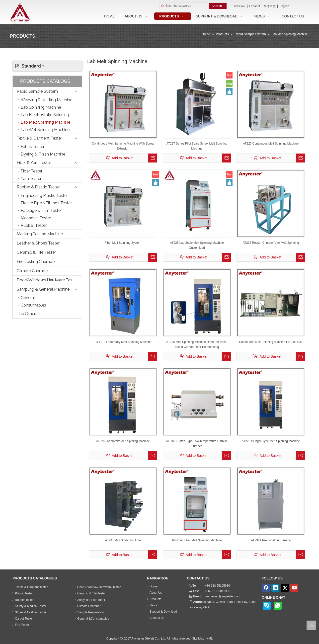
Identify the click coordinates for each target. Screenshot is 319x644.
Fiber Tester (32, 171)
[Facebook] (266, 588)
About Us (156, 593)
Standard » (30, 66)
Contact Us (157, 618)
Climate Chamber (33, 271)
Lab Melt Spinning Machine (45, 122)
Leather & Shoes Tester (38, 243)
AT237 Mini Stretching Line (123, 540)
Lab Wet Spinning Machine (45, 130)
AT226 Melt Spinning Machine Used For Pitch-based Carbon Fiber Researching (197, 344)
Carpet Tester (24, 619)
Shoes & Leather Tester (31, 612)
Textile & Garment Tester (39, 138)
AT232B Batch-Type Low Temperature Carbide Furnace (197, 444)
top (311, 625)
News (153, 605)
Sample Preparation (90, 612)
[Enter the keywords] (187, 6)
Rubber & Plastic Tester (38, 187)
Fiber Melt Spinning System (123, 243)
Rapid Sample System (37, 91)
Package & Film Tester (41, 210)
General (28, 298)
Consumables (33, 305)
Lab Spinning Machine (41, 107)
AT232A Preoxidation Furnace (271, 540)
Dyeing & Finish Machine (43, 154)
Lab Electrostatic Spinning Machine (51, 115)
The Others (27, 314)
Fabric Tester (33, 147)
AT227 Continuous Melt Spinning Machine (271, 144)
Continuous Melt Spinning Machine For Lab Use (271, 342)
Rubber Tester (34, 225)
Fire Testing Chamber (36, 262)
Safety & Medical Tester (31, 606)
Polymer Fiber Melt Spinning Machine (197, 540)
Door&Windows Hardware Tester (47, 280)
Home (154, 586)
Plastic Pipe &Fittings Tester (46, 203)
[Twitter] (285, 588)
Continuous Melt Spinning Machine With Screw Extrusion (123, 146)
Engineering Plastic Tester (44, 196)
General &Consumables (93, 619)
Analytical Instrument (91, 600)
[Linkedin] (275, 588)
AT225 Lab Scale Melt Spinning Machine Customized (197, 245)
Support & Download (163, 612)
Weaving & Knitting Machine (46, 100)
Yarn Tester (31, 179)
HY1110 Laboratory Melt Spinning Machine (123, 342)
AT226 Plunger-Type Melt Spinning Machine (271, 441)
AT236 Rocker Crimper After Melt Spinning (271, 243)
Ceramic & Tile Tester (36, 252)
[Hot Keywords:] (218, 6)
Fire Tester (22, 625)
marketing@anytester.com (223, 596)
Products (155, 599)
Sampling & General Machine (43, 289)
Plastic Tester (24, 593)
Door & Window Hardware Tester (99, 587)
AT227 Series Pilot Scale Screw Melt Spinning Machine (197, 146)
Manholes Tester (36, 218)
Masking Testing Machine (40, 234)
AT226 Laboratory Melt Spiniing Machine (123, 441)
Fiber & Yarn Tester (34, 163)
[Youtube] (294, 588)
